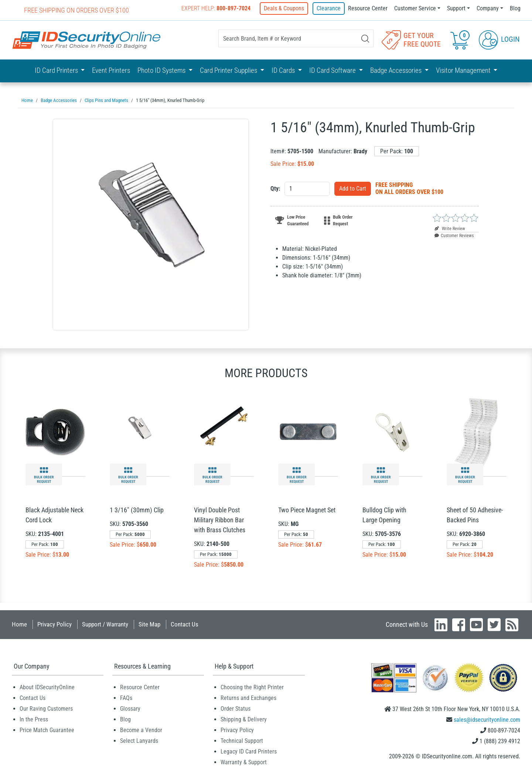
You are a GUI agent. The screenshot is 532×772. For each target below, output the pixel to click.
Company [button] (488, 8)
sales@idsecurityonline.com (487, 719)
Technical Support (242, 740)
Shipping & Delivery (244, 719)
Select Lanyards (139, 740)
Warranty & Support (244, 762)
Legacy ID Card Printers (249, 751)
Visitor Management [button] (464, 70)
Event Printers (111, 70)
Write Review (450, 228)
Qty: (275, 188)
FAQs (126, 698)
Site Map (149, 624)
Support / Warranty (105, 624)
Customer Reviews (454, 235)
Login (499, 39)
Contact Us (185, 624)
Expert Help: (217, 8)
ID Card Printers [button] (57, 70)
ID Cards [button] (284, 70)
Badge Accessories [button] (397, 70)
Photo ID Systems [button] (162, 70)
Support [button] (456, 8)
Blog (515, 8)
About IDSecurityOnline (47, 687)
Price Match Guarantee (47, 730)
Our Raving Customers (46, 708)
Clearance (329, 8)
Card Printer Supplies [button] (229, 70)
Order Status (236, 708)
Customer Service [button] (415, 8)
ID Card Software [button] (333, 70)
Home (19, 624)
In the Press (34, 719)
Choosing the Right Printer (252, 687)
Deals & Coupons (285, 8)
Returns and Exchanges (248, 698)
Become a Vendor (141, 730)
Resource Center (368, 8)
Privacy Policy (54, 624)
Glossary (130, 708)
